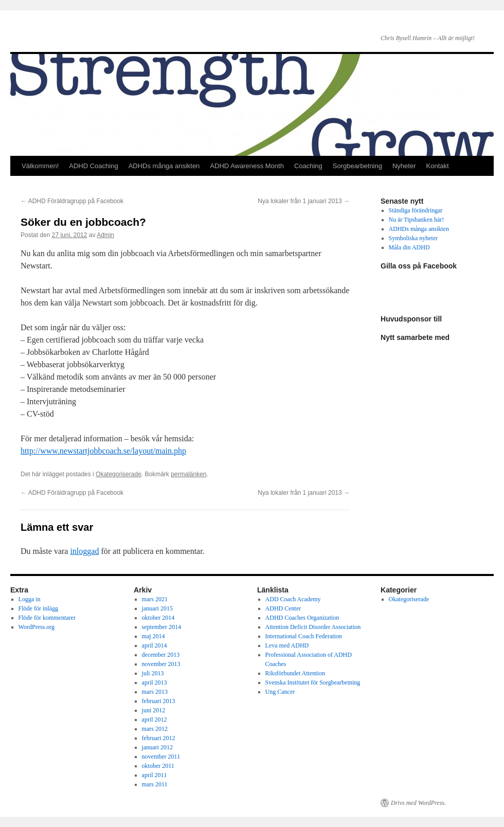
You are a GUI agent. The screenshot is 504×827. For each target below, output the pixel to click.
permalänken (188, 474)
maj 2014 (154, 636)
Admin (105, 235)
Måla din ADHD (409, 247)
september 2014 (161, 627)
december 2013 (161, 655)
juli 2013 (153, 673)
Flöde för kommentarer (47, 618)
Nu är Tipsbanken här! (417, 220)
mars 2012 (155, 729)
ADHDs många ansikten (164, 166)
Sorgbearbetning (357, 166)
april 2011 (155, 775)
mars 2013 (155, 692)
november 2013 (161, 664)
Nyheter (404, 166)
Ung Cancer (280, 692)
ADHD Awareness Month (247, 166)
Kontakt (438, 166)
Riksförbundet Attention (295, 673)
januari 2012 (157, 747)
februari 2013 (159, 701)
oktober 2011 (158, 766)
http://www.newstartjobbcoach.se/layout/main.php (103, 451)
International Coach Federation (304, 636)
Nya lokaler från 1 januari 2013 (304, 201)
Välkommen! (40, 166)
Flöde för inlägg (38, 608)
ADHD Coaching (93, 166)
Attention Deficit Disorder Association (313, 627)
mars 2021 (155, 599)
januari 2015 (157, 608)
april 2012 (155, 720)
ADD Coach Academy (293, 599)
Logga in (30, 599)
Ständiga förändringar (416, 210)
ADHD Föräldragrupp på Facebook (72, 201)
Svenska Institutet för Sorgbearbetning (313, 682)
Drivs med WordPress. (418, 803)
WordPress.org (37, 627)
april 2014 (155, 645)
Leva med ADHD (287, 645)
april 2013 (155, 682)
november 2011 (161, 757)
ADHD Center (283, 608)
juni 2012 (154, 710)
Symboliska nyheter (413, 238)
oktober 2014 (158, 618)
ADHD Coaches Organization (302, 618)
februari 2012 (159, 738)
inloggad (84, 551)
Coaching (308, 166)
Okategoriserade (119, 474)
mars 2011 (155, 784)
